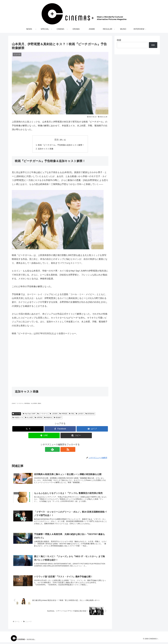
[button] (76, 436)
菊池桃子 (58, 418)
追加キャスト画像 (46, 149)
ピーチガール (43, 414)
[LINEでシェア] (44, 436)
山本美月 (80, 414)
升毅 (72, 414)
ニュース (16, 414)
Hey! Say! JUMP (29, 414)
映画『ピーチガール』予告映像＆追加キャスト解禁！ (61, 145)
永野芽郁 (39, 418)
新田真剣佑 (90, 414)
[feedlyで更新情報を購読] (57, 450)
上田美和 (54, 414)
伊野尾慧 (63, 414)
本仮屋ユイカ (18, 418)
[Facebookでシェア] (60, 429)
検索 (119, 40)
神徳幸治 (48, 418)
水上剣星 (29, 418)
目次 (57, 140)
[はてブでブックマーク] (92, 429)
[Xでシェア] (28, 429)
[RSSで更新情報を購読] (63, 450)
